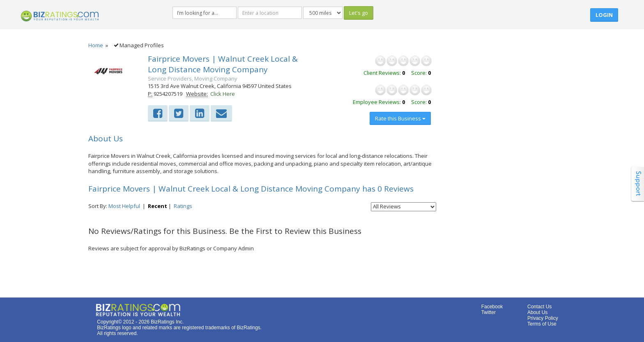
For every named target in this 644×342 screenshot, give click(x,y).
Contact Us (539, 307)
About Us (537, 312)
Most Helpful (124, 206)
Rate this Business (400, 118)
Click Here (223, 94)
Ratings (183, 206)
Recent (158, 206)
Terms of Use (542, 324)
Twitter (489, 312)
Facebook (492, 307)
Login (604, 15)
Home (96, 45)
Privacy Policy (543, 318)
